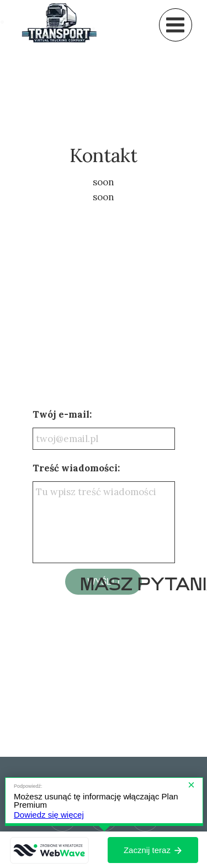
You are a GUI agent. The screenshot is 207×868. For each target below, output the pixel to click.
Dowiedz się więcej (49, 815)
